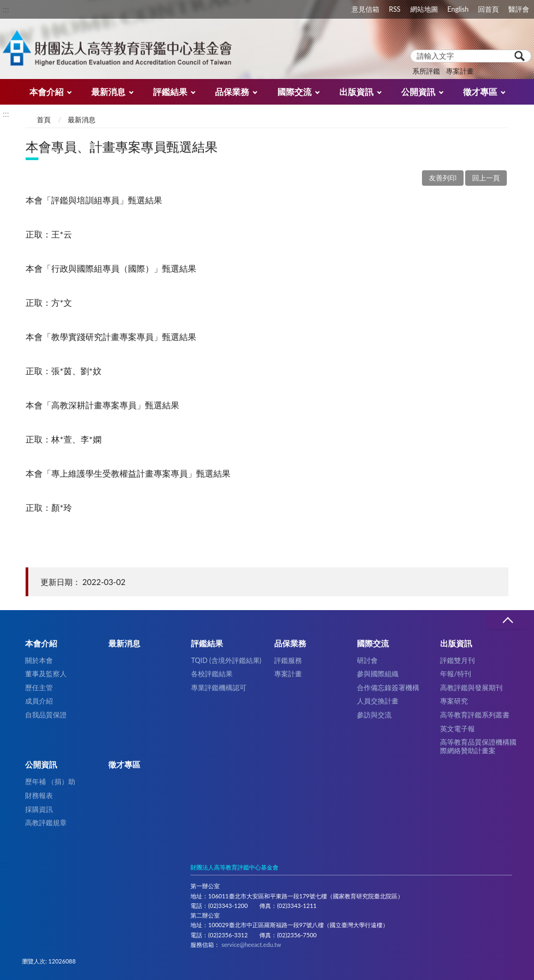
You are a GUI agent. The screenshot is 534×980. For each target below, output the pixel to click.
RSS (395, 9)
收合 (507, 621)
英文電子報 (457, 729)
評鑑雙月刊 (457, 660)
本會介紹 (46, 92)
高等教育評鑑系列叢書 (475, 715)
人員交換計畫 (378, 701)
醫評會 (519, 9)
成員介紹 (39, 701)
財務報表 (39, 795)
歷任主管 (39, 687)
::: (6, 9)
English (458, 9)
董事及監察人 (46, 674)
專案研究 (454, 701)
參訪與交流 (374, 715)
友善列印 (443, 178)
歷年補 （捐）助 (50, 781)
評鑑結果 (170, 92)
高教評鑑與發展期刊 (471, 687)
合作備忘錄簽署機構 (388, 687)
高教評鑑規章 (46, 823)
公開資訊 (418, 92)
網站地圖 (424, 9)
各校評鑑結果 (212, 674)
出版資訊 (356, 92)
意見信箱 (365, 9)
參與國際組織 (378, 674)
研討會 (367, 660)
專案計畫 (460, 71)
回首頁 (488, 9)
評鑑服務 (288, 660)
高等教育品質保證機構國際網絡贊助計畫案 (478, 746)
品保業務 (232, 92)
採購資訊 (39, 809)
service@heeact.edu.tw (251, 945)
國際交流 (294, 92)
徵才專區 (480, 92)
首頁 (44, 120)
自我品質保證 (46, 715)
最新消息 (108, 92)
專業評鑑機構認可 (219, 687)
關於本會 (39, 660)
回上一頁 (486, 178)
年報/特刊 (456, 674)
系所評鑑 (426, 71)
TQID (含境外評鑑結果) (226, 660)
